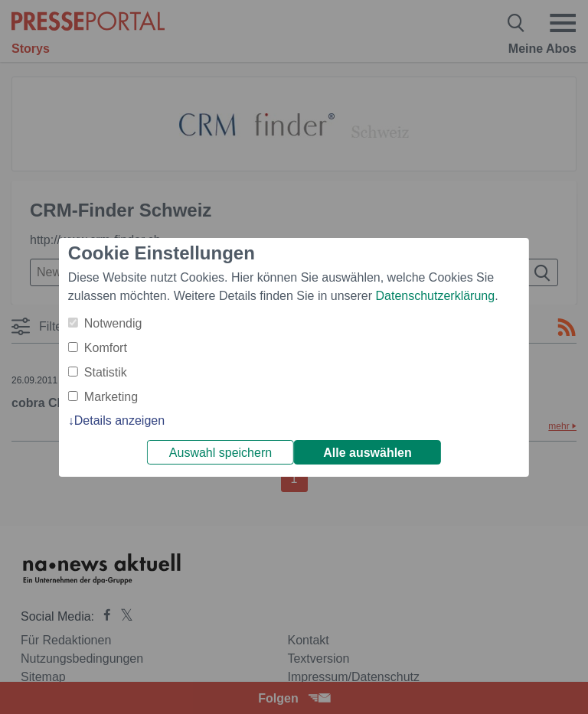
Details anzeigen (119, 421)
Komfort (106, 348)
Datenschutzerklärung (435, 296)
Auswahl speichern (220, 453)
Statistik (106, 372)
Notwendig (113, 323)
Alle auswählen (367, 453)
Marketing (111, 397)
